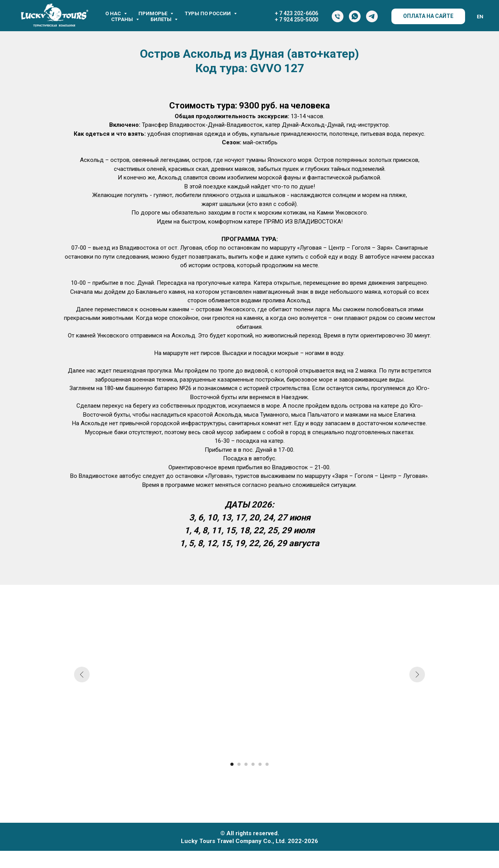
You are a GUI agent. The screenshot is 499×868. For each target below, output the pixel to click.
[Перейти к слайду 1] (232, 764)
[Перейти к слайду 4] (253, 764)
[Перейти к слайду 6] (267, 764)
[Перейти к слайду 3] (246, 764)
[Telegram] (372, 16)
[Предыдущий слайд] (82, 675)
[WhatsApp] (355, 16)
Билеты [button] (162, 19)
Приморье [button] (153, 13)
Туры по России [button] (208, 13)
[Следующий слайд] (417, 675)
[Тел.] (338, 16)
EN (480, 17)
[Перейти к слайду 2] (239, 764)
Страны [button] (123, 19)
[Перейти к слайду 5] (260, 764)
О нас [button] (114, 13)
